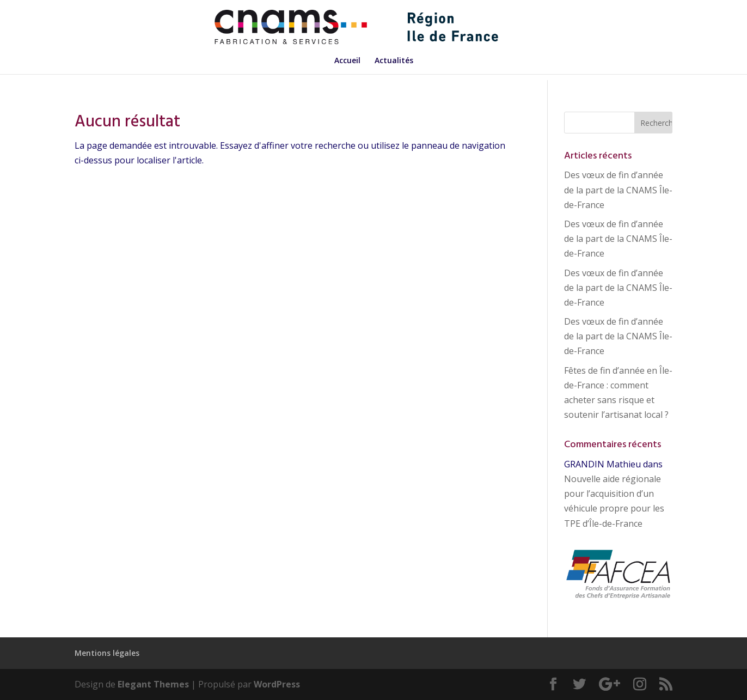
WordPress (277, 684)
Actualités (394, 61)
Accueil (347, 61)
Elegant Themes (153, 684)
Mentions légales (107, 653)
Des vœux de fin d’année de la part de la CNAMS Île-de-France (618, 190)
